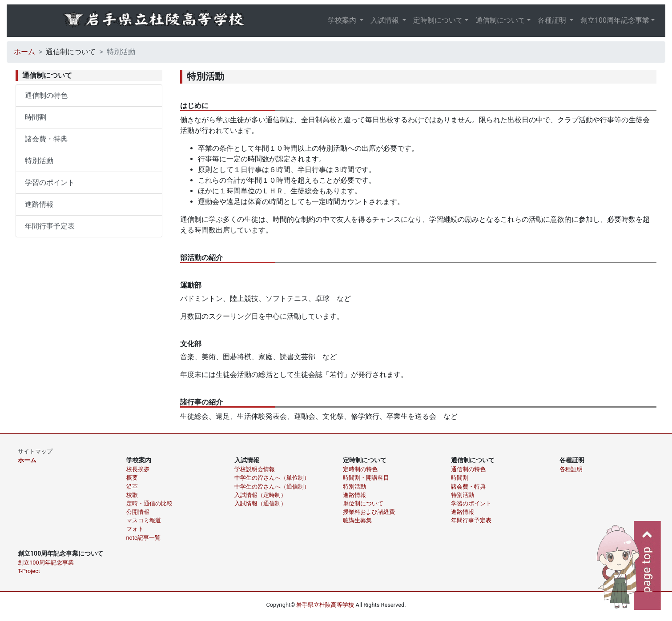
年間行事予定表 (50, 226)
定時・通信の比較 (149, 503)
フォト (135, 529)
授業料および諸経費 (369, 512)
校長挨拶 (138, 469)
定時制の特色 (360, 469)
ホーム (24, 52)
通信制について (500, 20)
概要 (132, 478)
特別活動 (39, 161)
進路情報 (39, 204)
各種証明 (553, 20)
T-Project (29, 571)
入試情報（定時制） (260, 495)
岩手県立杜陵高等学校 (325, 605)
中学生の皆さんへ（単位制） (272, 478)
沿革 (132, 487)
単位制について (363, 503)
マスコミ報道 (144, 520)
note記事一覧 (143, 538)
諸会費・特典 (46, 139)
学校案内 (343, 20)
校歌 (132, 495)
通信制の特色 (46, 95)
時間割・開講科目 (366, 478)
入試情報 (386, 20)
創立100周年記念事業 (615, 20)
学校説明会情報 (255, 469)
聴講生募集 (357, 520)
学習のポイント (50, 182)
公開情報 (138, 512)
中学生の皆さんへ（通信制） (272, 487)
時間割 (36, 117)
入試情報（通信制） (260, 503)
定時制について (438, 20)
